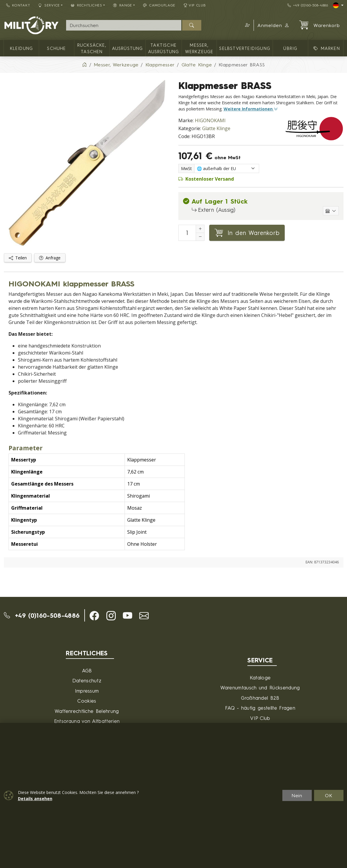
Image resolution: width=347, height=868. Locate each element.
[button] (247, 25)
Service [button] (49, 5)
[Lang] (338, 5)
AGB (87, 670)
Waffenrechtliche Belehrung (87, 711)
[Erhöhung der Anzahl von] (200, 229)
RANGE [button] (123, 5)
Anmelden (273, 25)
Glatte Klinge (216, 128)
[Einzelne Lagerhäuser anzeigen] (331, 211)
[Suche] (124, 25)
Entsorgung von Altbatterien (87, 721)
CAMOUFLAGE (159, 5)
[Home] (84, 65)
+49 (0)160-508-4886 (308, 5)
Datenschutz (87, 680)
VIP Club (195, 5)
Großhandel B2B (260, 698)
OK (329, 795)
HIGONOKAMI (210, 120)
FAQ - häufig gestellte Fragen (260, 708)
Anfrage (50, 258)
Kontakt (18, 5)
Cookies (87, 701)
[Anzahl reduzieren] (200, 237)
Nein (297, 795)
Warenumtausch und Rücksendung (260, 687)
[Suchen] (192, 25)
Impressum (87, 691)
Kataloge (260, 678)
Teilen (18, 258)
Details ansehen (35, 799)
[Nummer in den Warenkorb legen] (187, 233)
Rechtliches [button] (87, 5)
